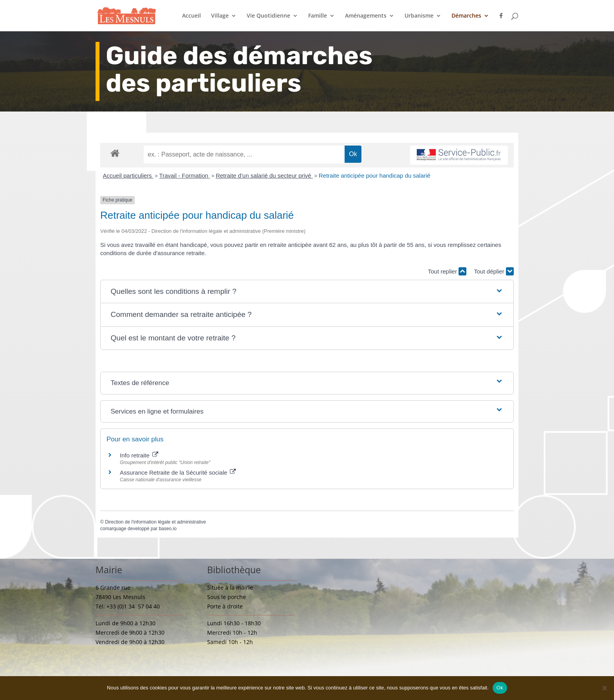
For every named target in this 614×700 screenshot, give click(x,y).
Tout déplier (494, 271)
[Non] (604, 688)
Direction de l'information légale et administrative (155, 522)
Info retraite (139, 455)
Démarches (466, 16)
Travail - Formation (185, 175)
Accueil (191, 16)
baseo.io (167, 529)
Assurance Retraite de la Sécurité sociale (178, 472)
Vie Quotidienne (268, 16)
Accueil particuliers (128, 175)
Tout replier (447, 271)
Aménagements (366, 16)
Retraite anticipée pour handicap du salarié (375, 175)
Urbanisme (419, 16)
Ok (500, 688)
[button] (307, 292)
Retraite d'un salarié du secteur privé (264, 175)
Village (220, 16)
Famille (318, 16)
